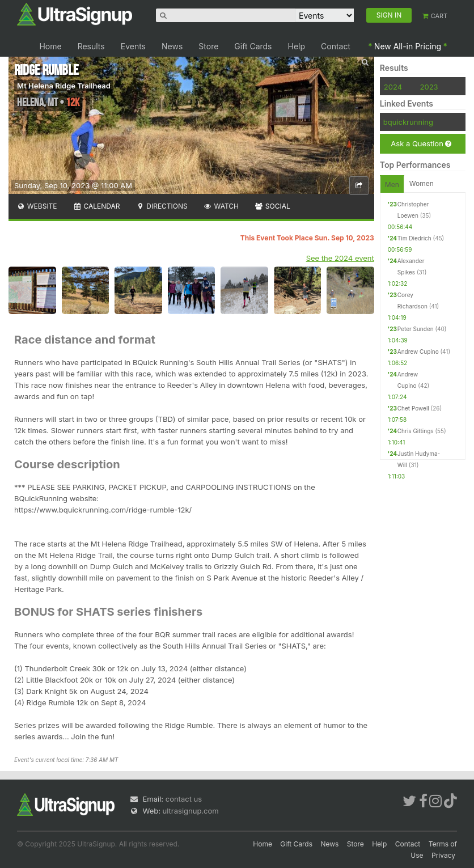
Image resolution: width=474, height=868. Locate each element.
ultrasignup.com (191, 811)
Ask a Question (421, 144)
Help (297, 46)
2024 (393, 87)
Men (392, 185)
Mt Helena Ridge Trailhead (64, 86)
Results (91, 46)
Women (422, 183)
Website (37, 206)
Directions (161, 206)
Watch (221, 206)
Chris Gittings (416, 431)
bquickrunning (408, 122)
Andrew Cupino (418, 352)
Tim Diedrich (414, 238)
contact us (184, 799)
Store (208, 46)
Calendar (97, 206)
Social (272, 206)
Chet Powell (413, 408)
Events (133, 46)
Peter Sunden (416, 329)
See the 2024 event (340, 258)
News (172, 46)
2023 (429, 87)
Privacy (443, 855)
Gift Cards (253, 46)
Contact (336, 46)
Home (50, 46)
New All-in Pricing (408, 46)
